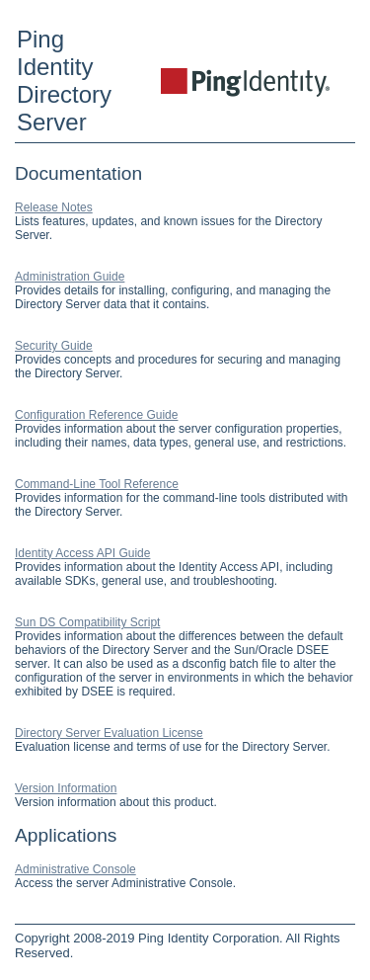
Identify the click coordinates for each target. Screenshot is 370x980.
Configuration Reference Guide (96, 415)
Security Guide (54, 346)
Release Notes (54, 207)
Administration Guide (70, 277)
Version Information (66, 788)
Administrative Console (75, 869)
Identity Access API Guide (82, 553)
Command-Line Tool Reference (97, 484)
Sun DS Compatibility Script (87, 622)
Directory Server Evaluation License (109, 733)
